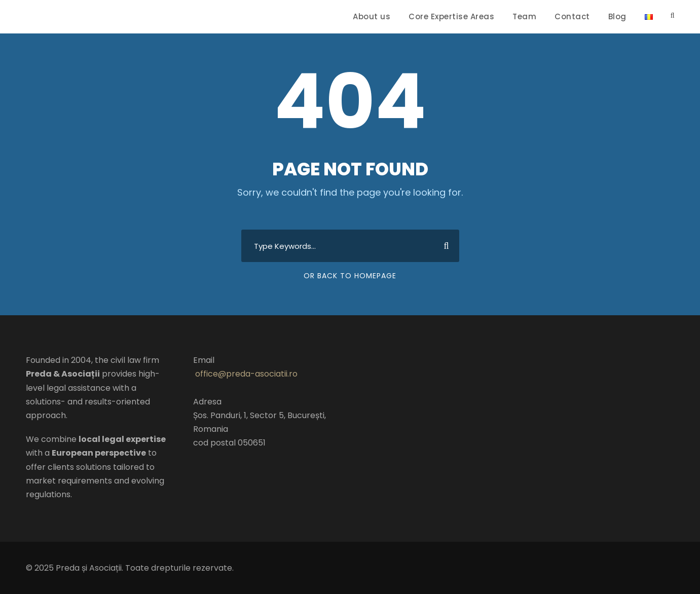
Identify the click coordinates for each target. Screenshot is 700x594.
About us (372, 16)
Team (524, 16)
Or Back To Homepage (350, 276)
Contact (572, 16)
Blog (617, 16)
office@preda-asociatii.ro (246, 374)
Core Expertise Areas (451, 16)
